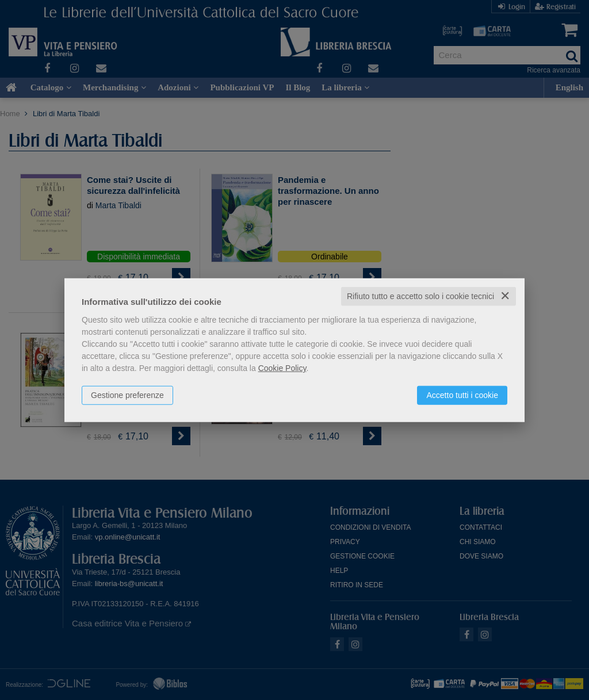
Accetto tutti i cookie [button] (462, 395)
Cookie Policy (282, 368)
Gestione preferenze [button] (127, 395)
